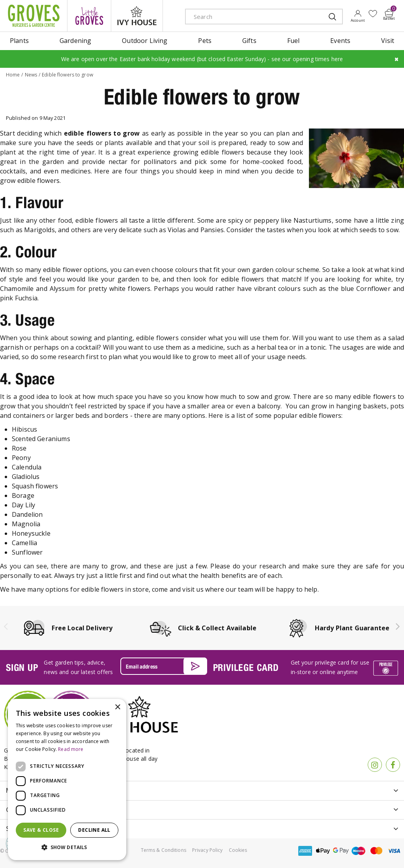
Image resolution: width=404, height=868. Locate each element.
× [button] (117, 707)
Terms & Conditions (164, 850)
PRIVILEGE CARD (246, 667)
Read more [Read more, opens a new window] (71, 749)
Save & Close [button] (41, 830)
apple (323, 851)
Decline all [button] (94, 830)
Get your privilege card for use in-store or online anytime (330, 667)
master (376, 851)
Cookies (238, 850)
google (341, 851)
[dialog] (67, 780)
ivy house (137, 16)
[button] (67, 848)
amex (305, 851)
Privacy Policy (208, 850)
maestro (359, 851)
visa (394, 851)
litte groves (89, 16)
